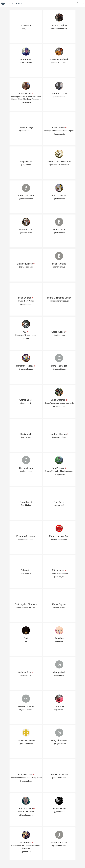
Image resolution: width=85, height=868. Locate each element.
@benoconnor (59, 199)
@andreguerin (59, 134)
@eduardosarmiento (26, 539)
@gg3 (26, 641)
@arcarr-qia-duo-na (59, 29)
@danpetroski (59, 475)
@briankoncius (59, 267)
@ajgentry (26, 29)
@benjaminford (26, 233)
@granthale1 (59, 710)
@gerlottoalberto (26, 710)
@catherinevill (26, 403)
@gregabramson (59, 744)
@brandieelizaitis (26, 267)
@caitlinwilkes (59, 335)
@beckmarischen (26, 199)
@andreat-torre (59, 97)
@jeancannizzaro (59, 846)
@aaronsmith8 (26, 63)
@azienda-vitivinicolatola (59, 165)
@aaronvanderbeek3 (59, 63)
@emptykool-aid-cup (59, 539)
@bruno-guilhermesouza (59, 301)
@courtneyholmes (59, 437)
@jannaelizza (26, 852)
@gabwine (59, 641)
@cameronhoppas (26, 369)
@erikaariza (26, 573)
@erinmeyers (59, 577)
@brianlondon (26, 304)
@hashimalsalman (59, 778)
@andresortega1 (26, 131)
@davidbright (26, 505)
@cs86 (26, 338)
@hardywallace (26, 781)
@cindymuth (26, 437)
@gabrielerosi (26, 675)
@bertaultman (59, 233)
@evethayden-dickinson (26, 607)
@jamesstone (59, 812)
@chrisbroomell (59, 406)
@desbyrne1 (59, 505)
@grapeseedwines (26, 744)
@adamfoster (26, 103)
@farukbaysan (59, 607)
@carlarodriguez (59, 369)
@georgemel (59, 675)
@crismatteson (26, 471)
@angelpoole (26, 165)
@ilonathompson (26, 815)
